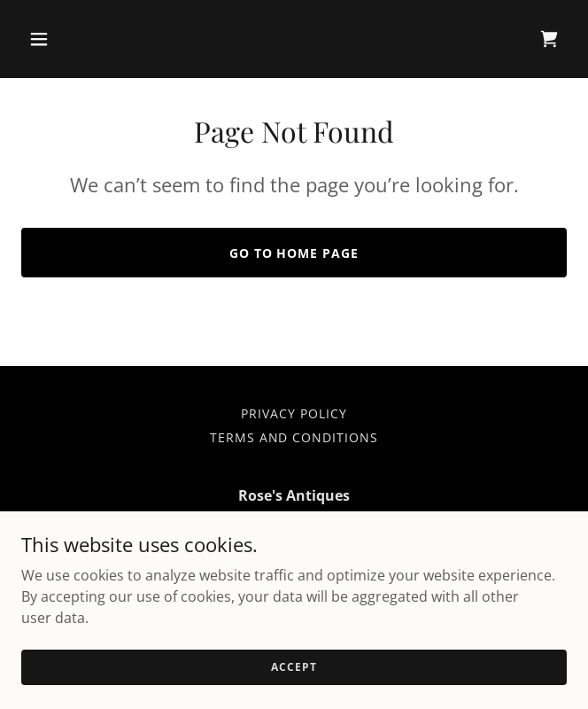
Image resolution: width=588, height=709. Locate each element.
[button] (84, 39)
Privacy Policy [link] (294, 413)
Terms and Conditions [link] (294, 437)
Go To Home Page (294, 253)
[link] (549, 39)
